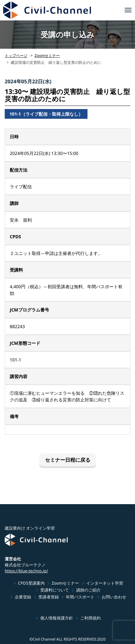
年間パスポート (80, 597)
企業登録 (23, 597)
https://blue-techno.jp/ (26, 570)
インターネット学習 (105, 583)
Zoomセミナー (47, 55)
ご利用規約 (90, 618)
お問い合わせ (114, 597)
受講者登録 (49, 597)
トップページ (16, 55)
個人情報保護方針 (57, 618)
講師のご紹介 (88, 590)
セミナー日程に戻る (67, 460)
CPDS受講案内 (31, 583)
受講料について (55, 590)
